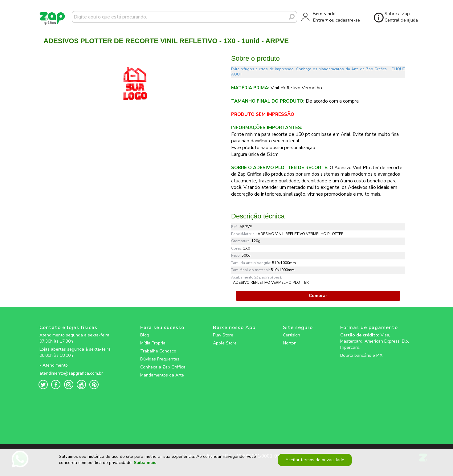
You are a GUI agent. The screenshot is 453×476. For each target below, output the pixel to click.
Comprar (318, 296)
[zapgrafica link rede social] (76, 360)
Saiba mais (145, 465)
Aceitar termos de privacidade (314, 462)
